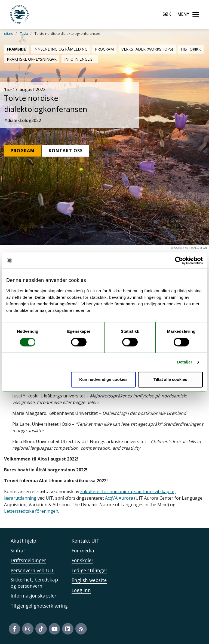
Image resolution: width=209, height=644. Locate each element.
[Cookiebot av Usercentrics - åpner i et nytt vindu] (179, 260)
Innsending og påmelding (60, 49)
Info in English (80, 59)
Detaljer (185, 362)
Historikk (191, 49)
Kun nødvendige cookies (103, 379)
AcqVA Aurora (119, 498)
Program (104, 49)
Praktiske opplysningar (32, 59)
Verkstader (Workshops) (147, 49)
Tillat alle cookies (170, 379)
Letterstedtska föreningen (31, 511)
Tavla (24, 33)
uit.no (9, 33)
